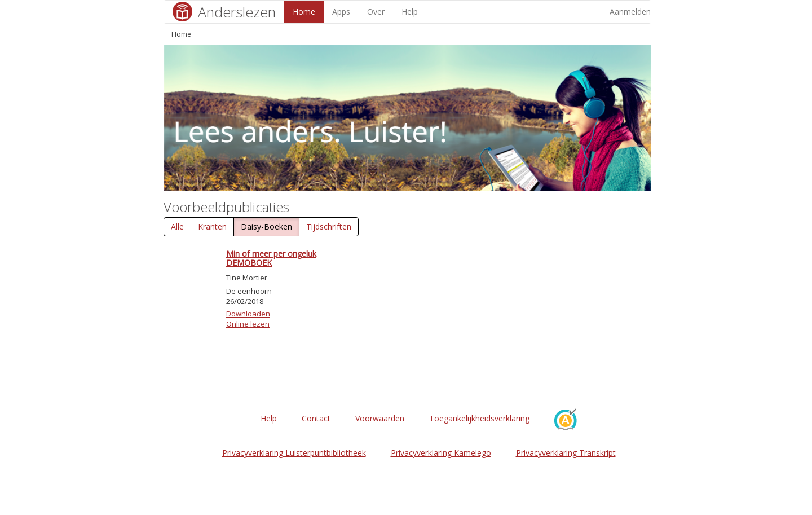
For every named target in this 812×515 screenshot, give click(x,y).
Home (304, 12)
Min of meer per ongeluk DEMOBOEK (271, 258)
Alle (177, 226)
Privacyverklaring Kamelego (441, 453)
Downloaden (248, 314)
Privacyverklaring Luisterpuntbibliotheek (294, 453)
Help (410, 12)
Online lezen (248, 324)
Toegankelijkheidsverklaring (479, 418)
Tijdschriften (329, 226)
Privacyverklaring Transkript (566, 453)
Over (376, 12)
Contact (316, 418)
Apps (341, 12)
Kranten (212, 226)
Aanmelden (630, 12)
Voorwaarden (380, 418)
